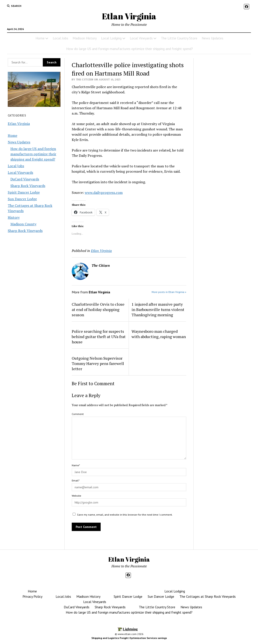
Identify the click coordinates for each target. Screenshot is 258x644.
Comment (78, 414)
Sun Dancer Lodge (22, 199)
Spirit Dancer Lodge (24, 192)
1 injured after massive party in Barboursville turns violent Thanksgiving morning (158, 309)
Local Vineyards (141, 38)
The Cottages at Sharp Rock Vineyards (208, 596)
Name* (76, 465)
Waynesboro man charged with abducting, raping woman (159, 334)
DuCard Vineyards (25, 179)
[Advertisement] (224, 135)
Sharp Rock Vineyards (28, 186)
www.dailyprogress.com (104, 192)
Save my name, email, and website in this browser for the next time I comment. (125, 515)
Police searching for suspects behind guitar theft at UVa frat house (99, 337)
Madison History (85, 38)
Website (76, 496)
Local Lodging (111, 38)
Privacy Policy (32, 596)
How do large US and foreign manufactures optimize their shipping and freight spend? (130, 49)
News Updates (213, 38)
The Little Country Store (179, 38)
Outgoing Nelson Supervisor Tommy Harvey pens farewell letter (98, 363)
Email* (76, 480)
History (14, 217)
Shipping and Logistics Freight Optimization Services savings (129, 638)
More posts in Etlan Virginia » (169, 292)
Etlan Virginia (129, 16)
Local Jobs (60, 38)
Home (40, 38)
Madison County (23, 224)
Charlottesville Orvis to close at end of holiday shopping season (98, 309)
